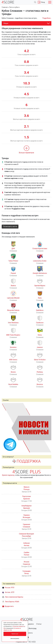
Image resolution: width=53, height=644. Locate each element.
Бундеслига (8, 606)
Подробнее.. (47, 18)
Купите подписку (8, 475)
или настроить (15, 638)
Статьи (39, 624)
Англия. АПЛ (8, 592)
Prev (5, 428)
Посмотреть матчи (10, 226)
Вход (41, 2)
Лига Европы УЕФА (11, 602)
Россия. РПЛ (8, 588)
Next (48, 428)
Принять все (15, 634)
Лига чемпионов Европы (13, 597)
